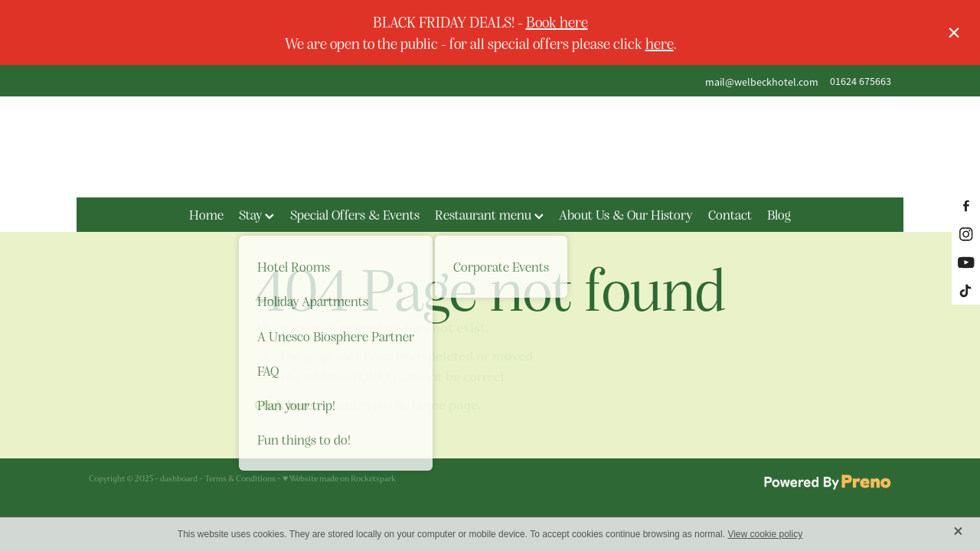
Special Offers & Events (355, 214)
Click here (284, 405)
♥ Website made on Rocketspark (339, 479)
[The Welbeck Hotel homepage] (490, 147)
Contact (730, 214)
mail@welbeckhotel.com (762, 81)
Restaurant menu (489, 214)
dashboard (179, 479)
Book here (557, 21)
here (660, 43)
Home (206, 214)
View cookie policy (765, 534)
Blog (779, 214)
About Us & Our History (626, 214)
